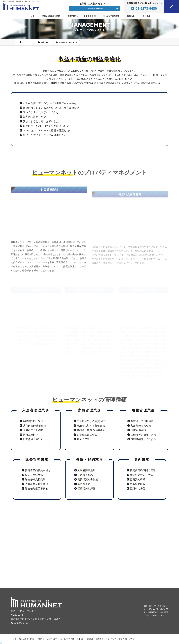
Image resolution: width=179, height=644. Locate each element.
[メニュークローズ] (168, 7)
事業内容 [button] (73, 16)
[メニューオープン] (167, 6)
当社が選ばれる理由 (51, 16)
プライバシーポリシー (127, 639)
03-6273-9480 (21, 623)
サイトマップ (111, 639)
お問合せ (99, 639)
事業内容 (41, 639)
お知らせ (131, 16)
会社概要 (147, 16)
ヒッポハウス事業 (111, 16)
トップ (31, 16)
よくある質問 (89, 16)
